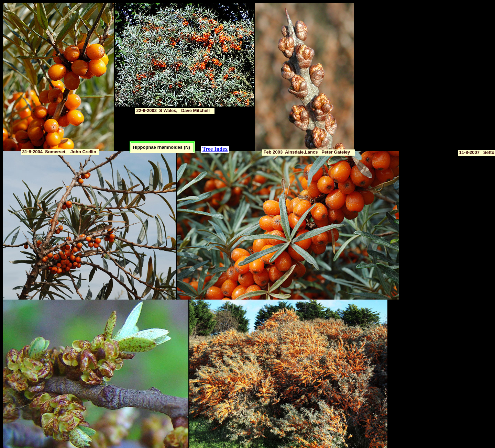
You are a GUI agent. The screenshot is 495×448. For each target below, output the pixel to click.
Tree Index (215, 149)
